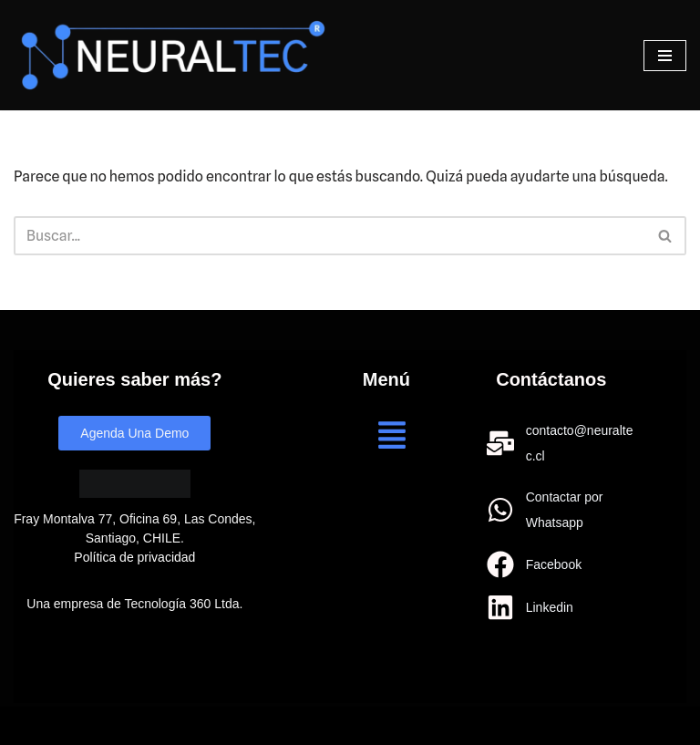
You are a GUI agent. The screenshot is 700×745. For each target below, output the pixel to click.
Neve (31, 725)
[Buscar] (329, 236)
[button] (393, 437)
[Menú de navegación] (665, 56)
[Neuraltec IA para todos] (173, 55)
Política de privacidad (134, 557)
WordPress (218, 725)
